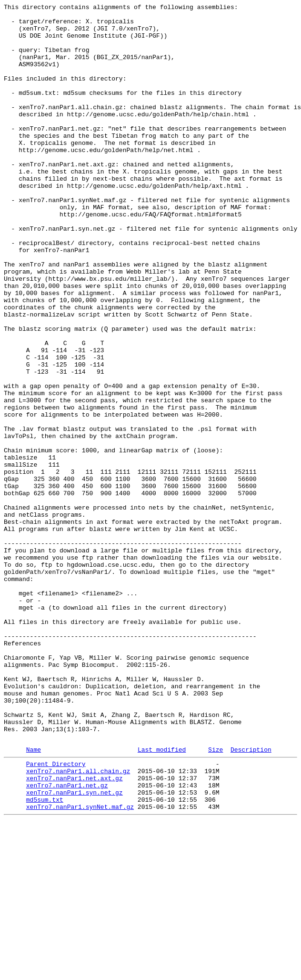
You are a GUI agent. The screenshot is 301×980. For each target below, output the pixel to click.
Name (34, 898)
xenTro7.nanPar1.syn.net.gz (75, 948)
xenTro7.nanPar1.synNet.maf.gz (80, 965)
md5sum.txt (45, 957)
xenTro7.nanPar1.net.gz (67, 939)
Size (216, 898)
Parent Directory (56, 914)
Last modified (162, 898)
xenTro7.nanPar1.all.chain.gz (78, 922)
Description (251, 898)
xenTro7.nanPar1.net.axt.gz (75, 931)
